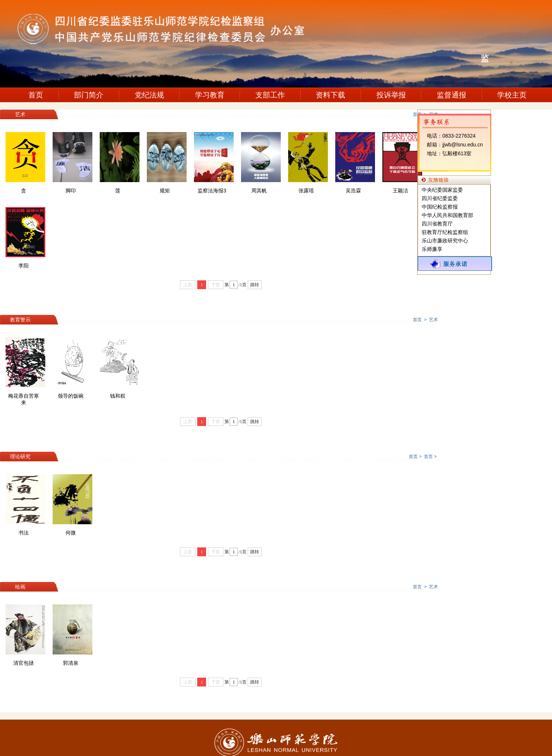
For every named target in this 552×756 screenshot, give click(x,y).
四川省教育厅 (437, 224)
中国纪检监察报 (440, 207)
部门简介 (89, 95)
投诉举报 (391, 95)
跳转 (255, 285)
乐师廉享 (432, 249)
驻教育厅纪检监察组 (445, 232)
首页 (36, 95)
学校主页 (512, 95)
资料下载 (330, 95)
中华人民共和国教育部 (447, 215)
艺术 (434, 320)
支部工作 (270, 95)
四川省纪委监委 (440, 198)
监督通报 (452, 95)
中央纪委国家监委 (442, 190)
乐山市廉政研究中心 (445, 241)
